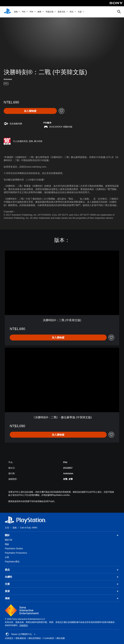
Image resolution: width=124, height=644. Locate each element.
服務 (39, 12)
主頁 (7, 528)
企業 (7, 557)
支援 (80, 12)
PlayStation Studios (14, 549)
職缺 (7, 544)
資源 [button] (62, 591)
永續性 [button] (62, 577)
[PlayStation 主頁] (7, 12)
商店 (72, 12)
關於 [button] (62, 535)
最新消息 (61, 12)
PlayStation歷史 (12, 562)
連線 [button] (62, 598)
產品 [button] (62, 570)
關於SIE (9, 540)
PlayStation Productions (16, 553)
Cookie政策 (49, 638)
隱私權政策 (21, 638)
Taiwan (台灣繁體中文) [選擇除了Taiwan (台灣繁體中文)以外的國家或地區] (21, 634)
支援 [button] (62, 584)
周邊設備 (49, 12)
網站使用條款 (35, 638)
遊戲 (16, 12)
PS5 (24, 12)
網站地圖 (61, 638)
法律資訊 (9, 638)
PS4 (31, 12)
